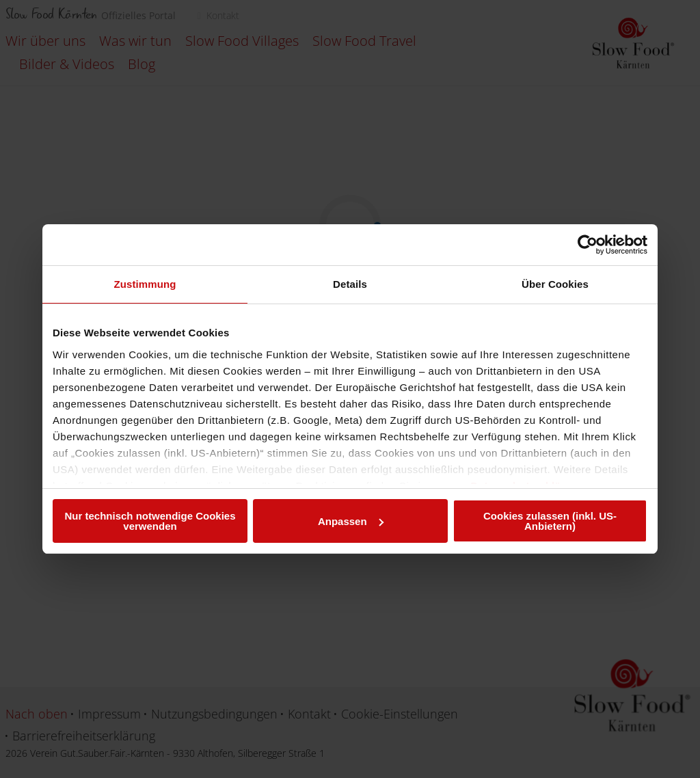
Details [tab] (350, 284)
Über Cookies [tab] (555, 284)
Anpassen (351, 521)
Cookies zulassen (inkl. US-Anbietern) (550, 521)
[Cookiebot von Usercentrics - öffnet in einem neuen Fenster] (588, 245)
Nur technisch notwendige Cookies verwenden (150, 521)
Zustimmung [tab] (145, 284)
